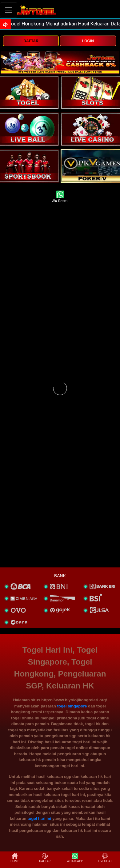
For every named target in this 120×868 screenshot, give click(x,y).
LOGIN (88, 41)
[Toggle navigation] (9, 10)
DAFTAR (31, 41)
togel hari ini (39, 819)
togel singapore (72, 706)
